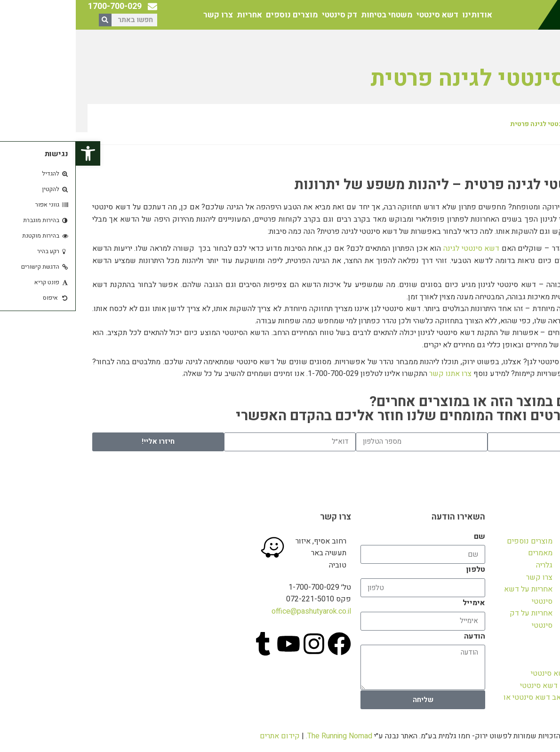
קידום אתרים (204, 736)
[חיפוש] (29, 20)
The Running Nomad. (263, 736)
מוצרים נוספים (216, 15)
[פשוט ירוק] (79, 548)
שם (404, 536)
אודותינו (401, 15)
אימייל (398, 603)
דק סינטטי (264, 15)
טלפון (400, 569)
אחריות (174, 15)
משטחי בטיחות (311, 15)
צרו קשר (142, 15)
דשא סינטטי (362, 15)
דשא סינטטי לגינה (396, 248)
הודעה (399, 636)
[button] (12, 153)
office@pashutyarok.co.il (236, 611)
